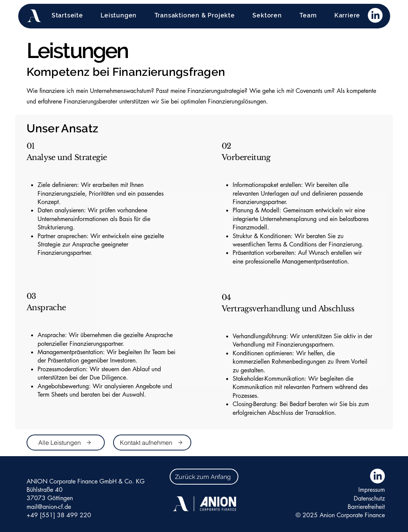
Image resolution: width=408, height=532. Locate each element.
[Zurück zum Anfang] (204, 477)
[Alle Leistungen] (66, 443)
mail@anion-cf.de (49, 507)
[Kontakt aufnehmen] (152, 443)
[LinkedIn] (375, 15)
